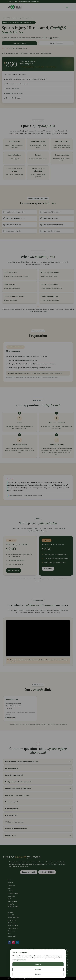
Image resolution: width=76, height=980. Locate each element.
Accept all (21, 974)
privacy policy (21, 970)
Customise (55, 974)
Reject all (38, 974)
